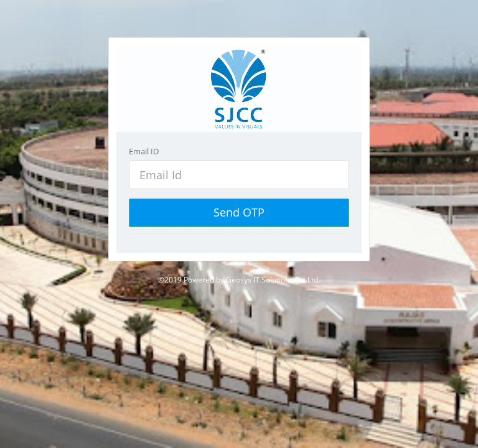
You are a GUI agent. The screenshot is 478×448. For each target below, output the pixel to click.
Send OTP (239, 212)
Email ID (144, 151)
